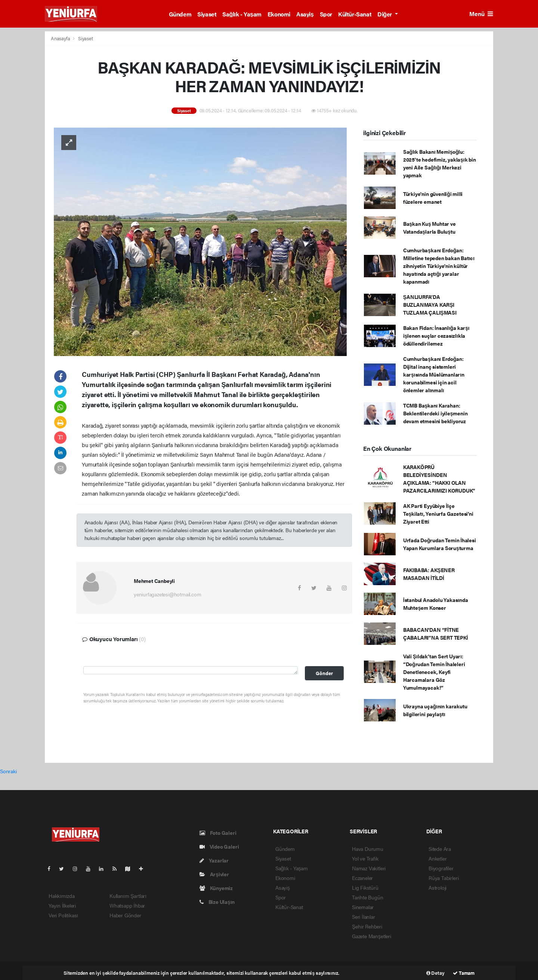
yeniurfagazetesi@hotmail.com (168, 594)
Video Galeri (219, 846)
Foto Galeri (218, 833)
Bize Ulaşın (217, 902)
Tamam (464, 973)
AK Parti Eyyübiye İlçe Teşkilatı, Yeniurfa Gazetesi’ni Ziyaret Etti (438, 514)
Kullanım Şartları (128, 896)
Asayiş (305, 14)
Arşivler (214, 874)
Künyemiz (216, 888)
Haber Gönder (125, 915)
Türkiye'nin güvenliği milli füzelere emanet (433, 198)
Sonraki (8, 771)
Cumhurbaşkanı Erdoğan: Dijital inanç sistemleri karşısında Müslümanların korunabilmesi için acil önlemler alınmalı (434, 374)
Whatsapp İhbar (127, 905)
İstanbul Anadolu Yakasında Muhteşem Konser (436, 604)
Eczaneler (362, 878)
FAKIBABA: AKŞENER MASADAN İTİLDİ (429, 574)
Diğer (385, 14)
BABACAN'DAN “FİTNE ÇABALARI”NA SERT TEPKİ (436, 633)
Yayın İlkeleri (62, 905)
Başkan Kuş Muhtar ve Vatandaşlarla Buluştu (429, 227)
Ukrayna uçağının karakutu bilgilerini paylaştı (435, 710)
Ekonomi (279, 14)
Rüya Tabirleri (443, 878)
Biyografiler (441, 868)
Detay (435, 973)
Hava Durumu (368, 849)
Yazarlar (214, 860)
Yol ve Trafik (365, 858)
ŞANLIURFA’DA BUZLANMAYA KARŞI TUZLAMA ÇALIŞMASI (430, 305)
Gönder (324, 673)
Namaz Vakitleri (369, 868)
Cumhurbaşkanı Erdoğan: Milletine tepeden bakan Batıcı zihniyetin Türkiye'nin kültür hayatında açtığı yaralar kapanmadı (439, 266)
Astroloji (437, 887)
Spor (326, 14)
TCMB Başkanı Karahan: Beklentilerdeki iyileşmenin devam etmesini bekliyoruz (435, 413)
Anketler (437, 858)
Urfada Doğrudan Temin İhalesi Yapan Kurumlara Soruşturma (440, 544)
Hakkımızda (62, 896)
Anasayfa (61, 38)
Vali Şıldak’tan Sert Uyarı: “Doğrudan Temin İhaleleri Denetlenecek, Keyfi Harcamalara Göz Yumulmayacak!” (434, 672)
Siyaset (207, 14)
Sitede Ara (440, 849)
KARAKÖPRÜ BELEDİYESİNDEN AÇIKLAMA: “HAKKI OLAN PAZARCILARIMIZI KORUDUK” (439, 479)
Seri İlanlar (364, 917)
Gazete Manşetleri (372, 936)
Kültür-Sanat (355, 14)
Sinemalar (363, 907)
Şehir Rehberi (367, 926)
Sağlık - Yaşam (242, 14)
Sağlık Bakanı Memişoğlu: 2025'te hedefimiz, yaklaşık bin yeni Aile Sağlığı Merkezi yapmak (440, 163)
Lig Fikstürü (365, 887)
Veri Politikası (63, 915)
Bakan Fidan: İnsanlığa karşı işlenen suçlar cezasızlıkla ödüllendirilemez (436, 335)
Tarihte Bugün (368, 897)
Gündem (180, 14)
